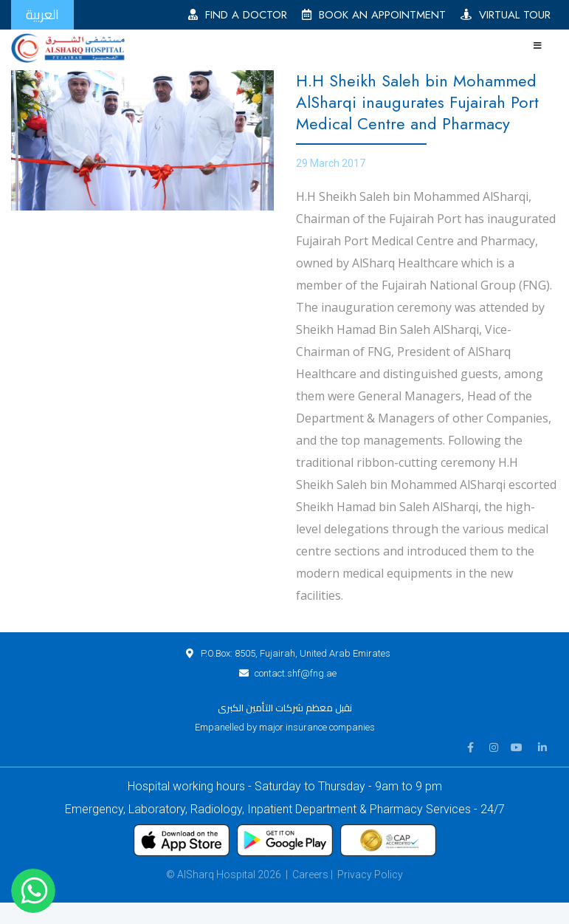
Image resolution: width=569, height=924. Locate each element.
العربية (42, 14)
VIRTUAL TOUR (506, 15)
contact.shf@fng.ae (296, 673)
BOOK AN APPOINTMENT (374, 15)
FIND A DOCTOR (238, 15)
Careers (310, 875)
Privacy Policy (370, 875)
